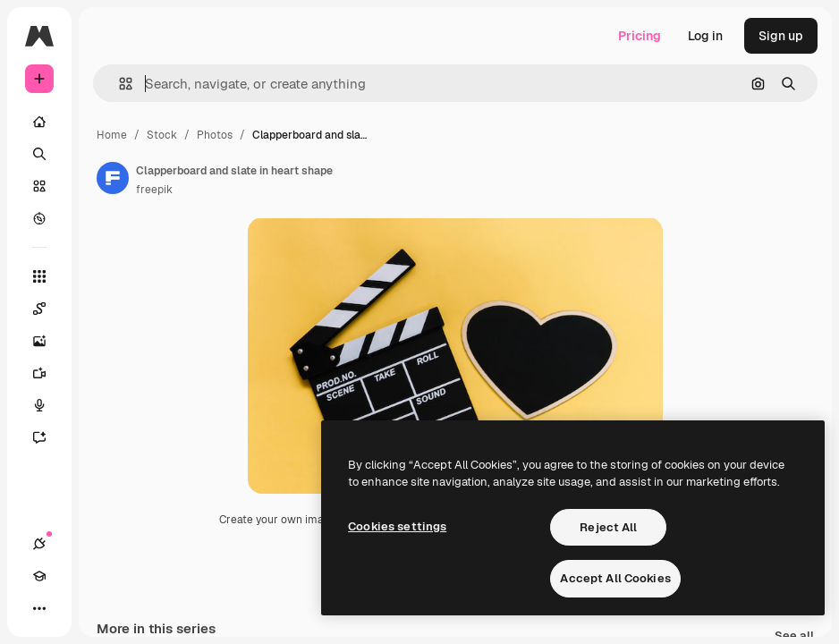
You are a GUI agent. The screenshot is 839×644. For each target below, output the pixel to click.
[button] (119, 84)
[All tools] (39, 276)
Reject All (608, 527)
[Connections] (39, 544)
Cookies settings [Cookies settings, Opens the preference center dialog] (397, 526)
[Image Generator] (48, 341)
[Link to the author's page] (113, 178)
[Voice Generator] (48, 405)
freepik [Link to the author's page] (154, 190)
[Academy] (39, 576)
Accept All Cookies (615, 578)
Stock (162, 135)
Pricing (640, 36)
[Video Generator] (48, 373)
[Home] (39, 122)
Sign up (781, 36)
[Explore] (39, 218)
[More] (39, 608)
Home (112, 135)
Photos (215, 135)
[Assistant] (48, 437)
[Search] (39, 154)
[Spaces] (48, 309)
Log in (705, 36)
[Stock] (39, 186)
